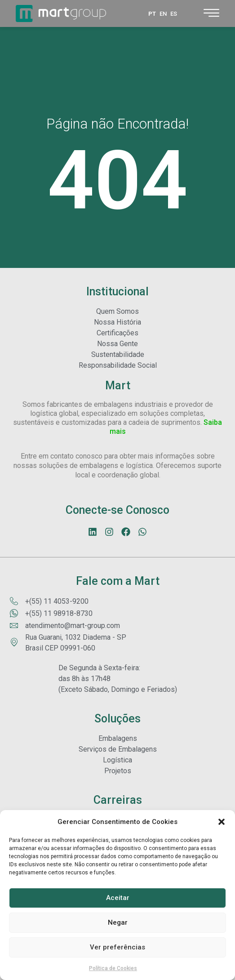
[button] (222, 822)
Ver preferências (117, 947)
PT (152, 14)
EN (163, 14)
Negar (118, 922)
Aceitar (118, 898)
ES (174, 14)
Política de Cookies (113, 968)
